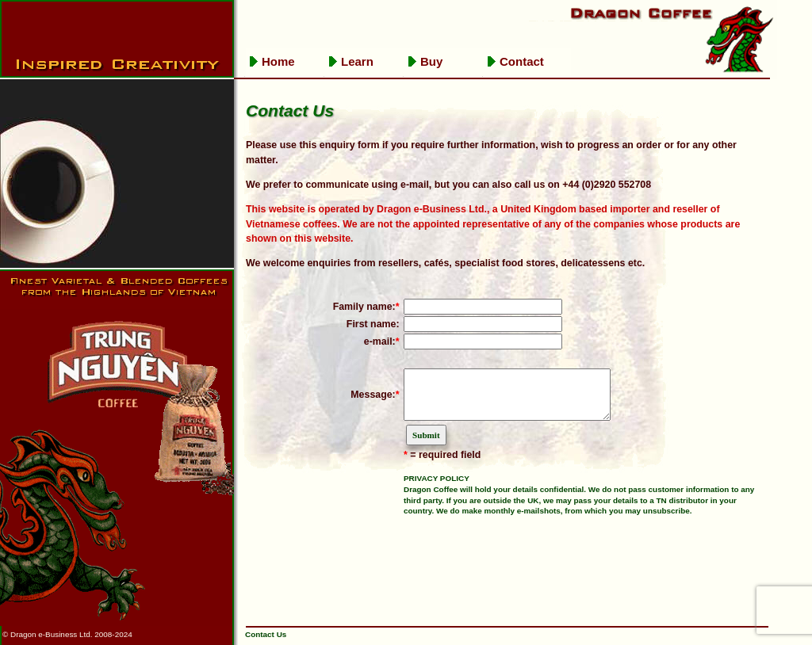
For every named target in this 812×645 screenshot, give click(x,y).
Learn (357, 61)
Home (278, 61)
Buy (431, 61)
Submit (426, 445)
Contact (522, 61)
